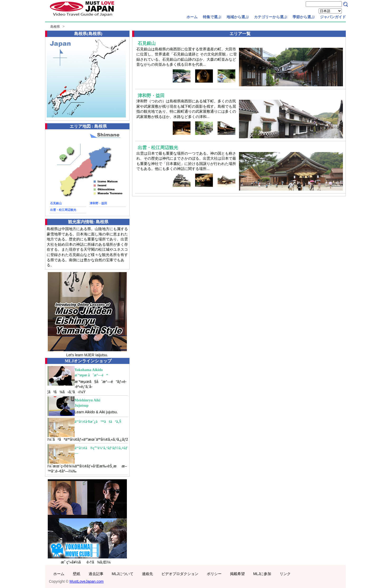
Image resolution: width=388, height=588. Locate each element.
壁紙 (76, 574)
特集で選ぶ (212, 17)
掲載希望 (237, 574)
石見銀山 (56, 203)
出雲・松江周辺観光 (63, 210)
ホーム (192, 17)
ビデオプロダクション (180, 574)
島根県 (55, 27)
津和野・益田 (98, 203)
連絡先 (147, 574)
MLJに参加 (262, 574)
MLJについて (123, 574)
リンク (285, 574)
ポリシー (214, 574)
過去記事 (96, 574)
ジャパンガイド (333, 17)
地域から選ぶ (238, 17)
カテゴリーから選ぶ (271, 17)
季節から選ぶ (304, 17)
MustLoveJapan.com (87, 581)
